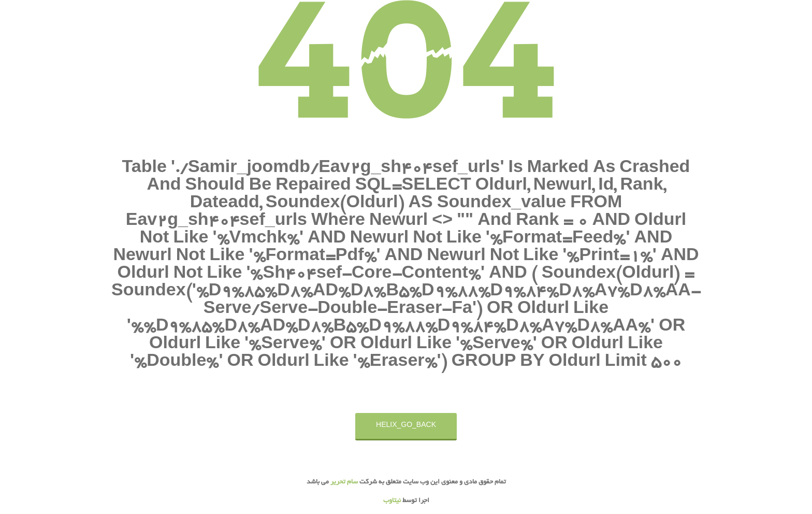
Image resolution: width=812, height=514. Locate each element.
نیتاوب (392, 501)
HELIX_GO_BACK (406, 426)
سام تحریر (343, 482)
